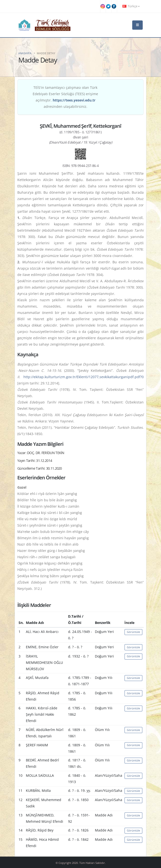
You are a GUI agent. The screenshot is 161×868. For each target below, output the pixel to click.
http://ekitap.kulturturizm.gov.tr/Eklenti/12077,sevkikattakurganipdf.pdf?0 (84, 377)
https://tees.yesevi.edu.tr (74, 100)
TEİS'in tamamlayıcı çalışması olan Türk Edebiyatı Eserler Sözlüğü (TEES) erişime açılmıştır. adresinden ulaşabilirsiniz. (65, 97)
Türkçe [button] (131, 6)
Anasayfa (25, 53)
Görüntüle (133, 632)
